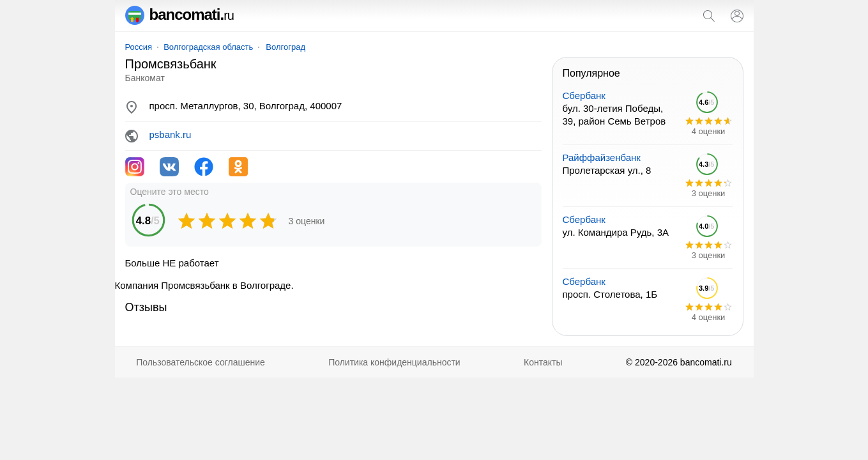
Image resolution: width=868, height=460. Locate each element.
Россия (139, 47)
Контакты (543, 362)
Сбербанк (584, 96)
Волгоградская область (208, 47)
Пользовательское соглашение (201, 362)
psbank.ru (171, 134)
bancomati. (180, 14)
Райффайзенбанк (602, 157)
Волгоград (286, 47)
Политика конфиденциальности (394, 362)
